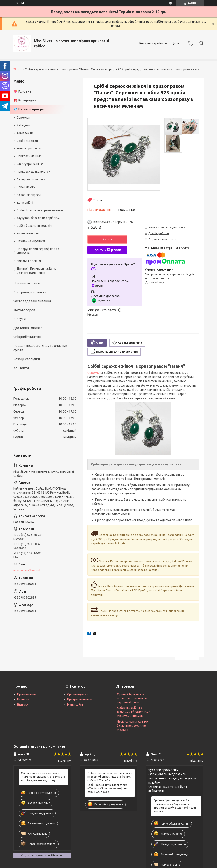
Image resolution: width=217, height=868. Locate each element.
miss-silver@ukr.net (27, 570)
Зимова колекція (29, 261)
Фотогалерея (24, 310)
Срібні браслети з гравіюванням (40, 210)
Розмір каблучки (27, 359)
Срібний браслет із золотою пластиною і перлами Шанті (133, 698)
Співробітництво (27, 337)
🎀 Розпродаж (25, 100)
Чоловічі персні (28, 233)
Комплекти (25, 133)
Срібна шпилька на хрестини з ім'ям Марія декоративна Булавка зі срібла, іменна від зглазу (43, 777)
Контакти (21, 368)
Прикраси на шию (29, 156)
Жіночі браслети (29, 148)
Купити (108, 239)
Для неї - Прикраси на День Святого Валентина (36, 271)
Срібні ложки (26, 187)
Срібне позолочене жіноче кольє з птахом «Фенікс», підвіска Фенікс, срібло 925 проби (110, 777)
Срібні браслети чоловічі (34, 226)
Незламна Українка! (31, 241)
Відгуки (19, 319)
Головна (23, 699)
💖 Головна (22, 91)
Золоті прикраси (29, 195)
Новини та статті (27, 283)
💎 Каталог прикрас (29, 109)
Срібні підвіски (27, 141)
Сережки (94, 373)
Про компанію (27, 694)
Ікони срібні (25, 203)
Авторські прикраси (31, 179)
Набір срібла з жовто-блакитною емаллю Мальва (133, 726)
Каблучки (23, 125)
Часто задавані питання (32, 301)
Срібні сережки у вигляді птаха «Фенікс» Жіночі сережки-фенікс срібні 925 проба (108, 788)
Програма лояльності (30, 292)
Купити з (107, 250)
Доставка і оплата (28, 328)
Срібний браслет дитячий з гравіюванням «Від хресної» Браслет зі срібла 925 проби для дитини (175, 806)
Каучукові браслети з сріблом (38, 218)
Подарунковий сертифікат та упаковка (38, 251)
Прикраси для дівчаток (33, 172)
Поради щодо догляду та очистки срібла (40, 348)
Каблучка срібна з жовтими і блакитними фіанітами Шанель (134, 712)
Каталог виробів (151, 43)
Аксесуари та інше (30, 164)
